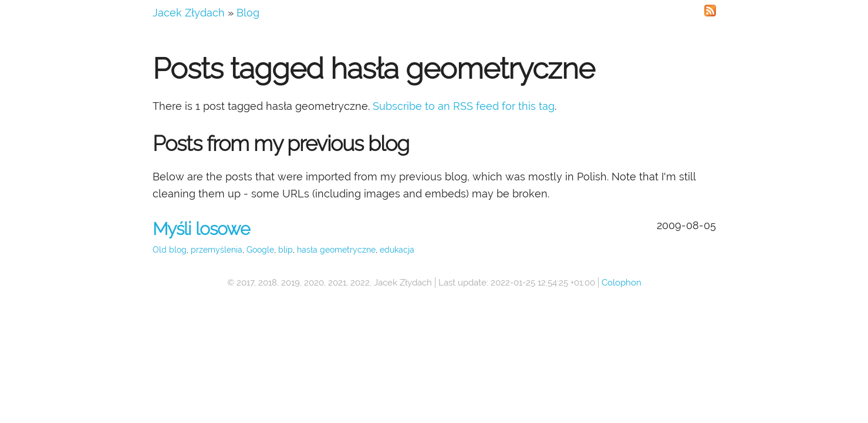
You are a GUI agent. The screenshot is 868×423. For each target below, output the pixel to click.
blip (286, 250)
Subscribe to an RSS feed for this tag (464, 106)
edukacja (397, 250)
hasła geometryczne (336, 250)
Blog (248, 13)
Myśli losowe (201, 229)
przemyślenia (217, 250)
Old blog (170, 250)
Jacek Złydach (189, 13)
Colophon (622, 283)
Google (260, 250)
